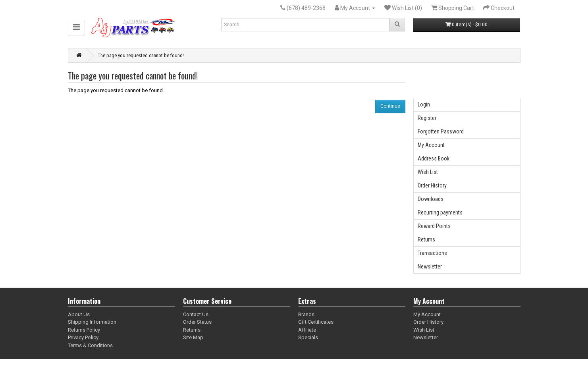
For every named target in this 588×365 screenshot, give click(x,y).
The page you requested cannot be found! (141, 55)
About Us (79, 314)
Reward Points (434, 226)
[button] (76, 28)
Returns (426, 239)
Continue (390, 106)
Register (427, 118)
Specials (308, 337)
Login (424, 104)
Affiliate (307, 330)
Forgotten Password (441, 131)
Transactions (432, 253)
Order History (432, 185)
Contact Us (196, 314)
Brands (306, 314)
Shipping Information (92, 322)
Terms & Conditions (90, 345)
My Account (431, 145)
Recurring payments (440, 212)
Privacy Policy (83, 337)
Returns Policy (84, 330)
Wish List (428, 172)
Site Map (193, 337)
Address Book (434, 158)
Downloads (431, 199)
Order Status (197, 322)
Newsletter (430, 267)
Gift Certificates (316, 322)
